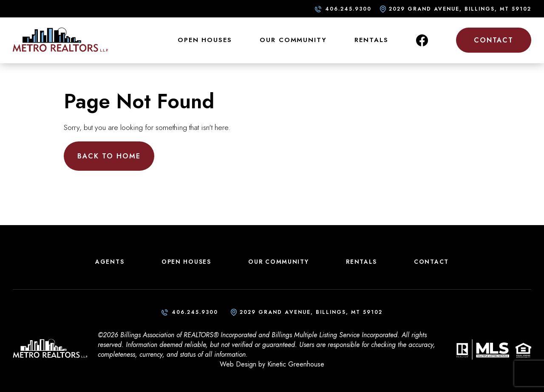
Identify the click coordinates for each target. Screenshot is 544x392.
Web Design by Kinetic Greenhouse (272, 364)
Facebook (422, 40)
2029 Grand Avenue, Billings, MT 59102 (460, 9)
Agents (110, 262)
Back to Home (109, 156)
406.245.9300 (348, 9)
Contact (494, 40)
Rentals (371, 40)
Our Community (293, 40)
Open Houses (205, 40)
